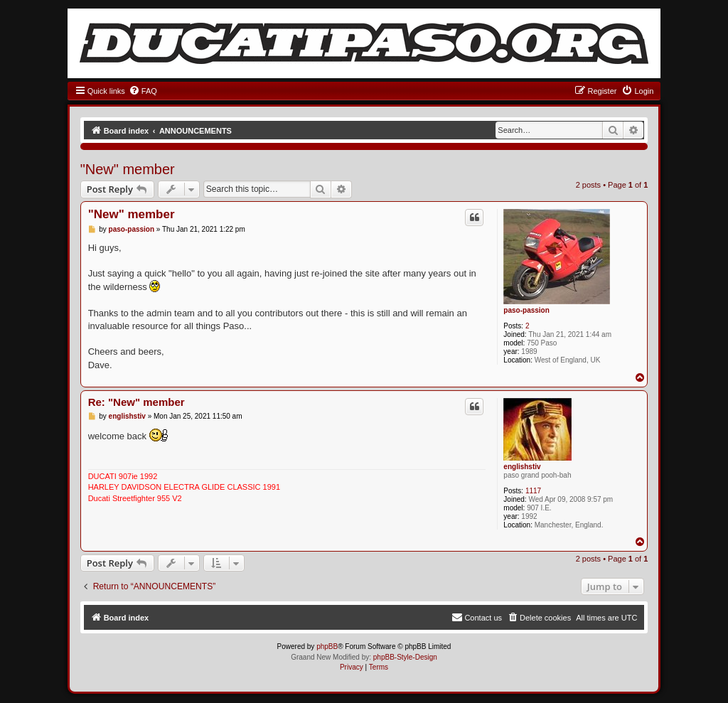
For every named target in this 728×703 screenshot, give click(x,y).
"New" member (128, 169)
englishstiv (522, 467)
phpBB (327, 646)
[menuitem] (143, 91)
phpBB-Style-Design (405, 657)
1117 (533, 491)
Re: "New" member (136, 402)
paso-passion (526, 310)
